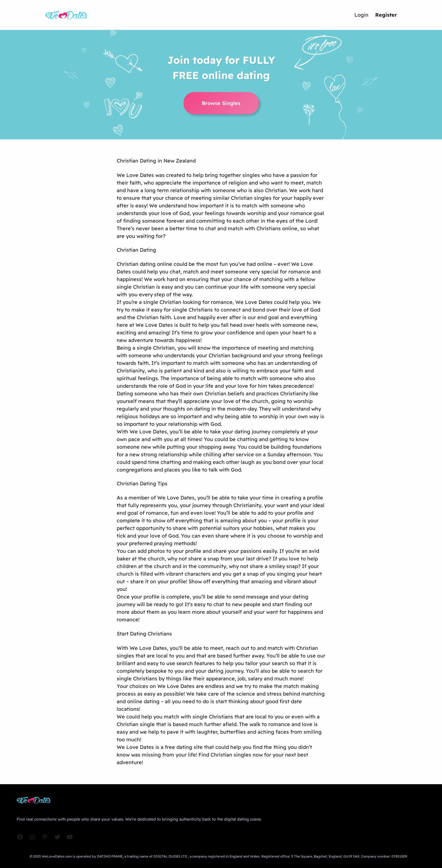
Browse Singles (221, 103)
